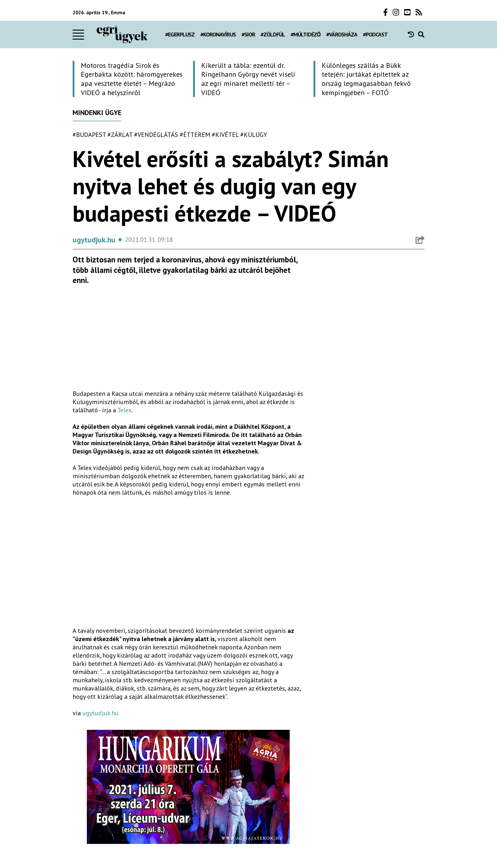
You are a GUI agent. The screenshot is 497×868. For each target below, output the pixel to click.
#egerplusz (180, 34)
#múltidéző (306, 34)
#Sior (248, 34)
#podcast (375, 34)
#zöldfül (273, 34)
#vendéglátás (156, 135)
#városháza (342, 34)
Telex (124, 410)
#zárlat (120, 135)
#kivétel (225, 135)
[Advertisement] (188, 340)
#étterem (195, 135)
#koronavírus (218, 34)
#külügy (254, 135)
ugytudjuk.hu (100, 713)
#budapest (89, 135)
